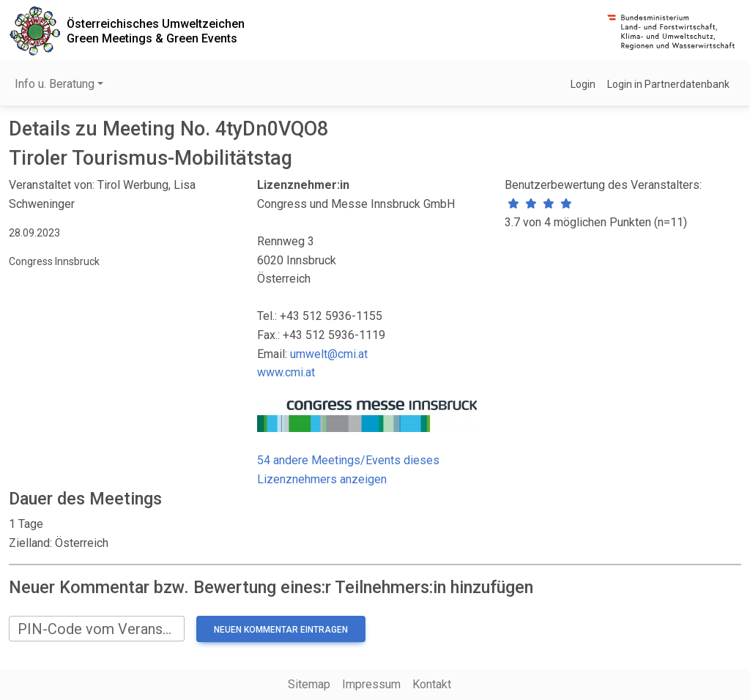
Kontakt (432, 684)
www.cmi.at (286, 372)
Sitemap (309, 684)
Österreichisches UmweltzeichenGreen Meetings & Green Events (156, 31)
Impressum (371, 684)
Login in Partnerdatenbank (668, 84)
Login (583, 84)
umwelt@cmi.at (329, 354)
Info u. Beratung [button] (55, 84)
